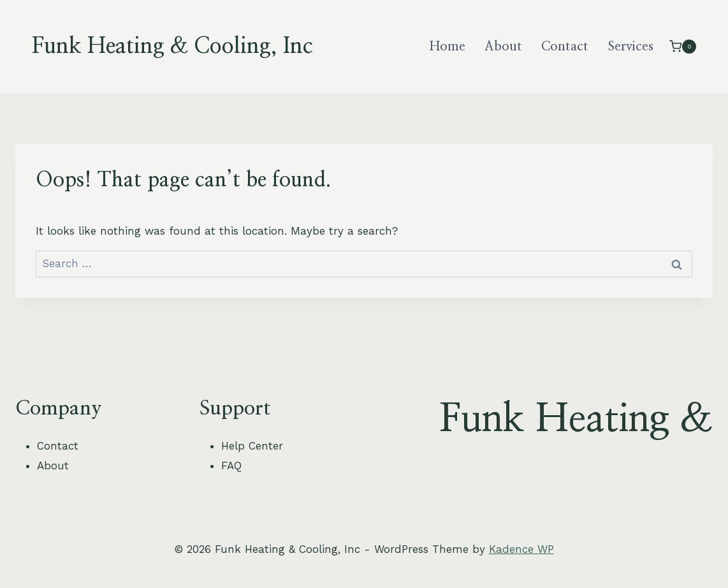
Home (448, 47)
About (503, 47)
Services (631, 47)
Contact (565, 47)
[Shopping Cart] (683, 46)
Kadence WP (521, 549)
